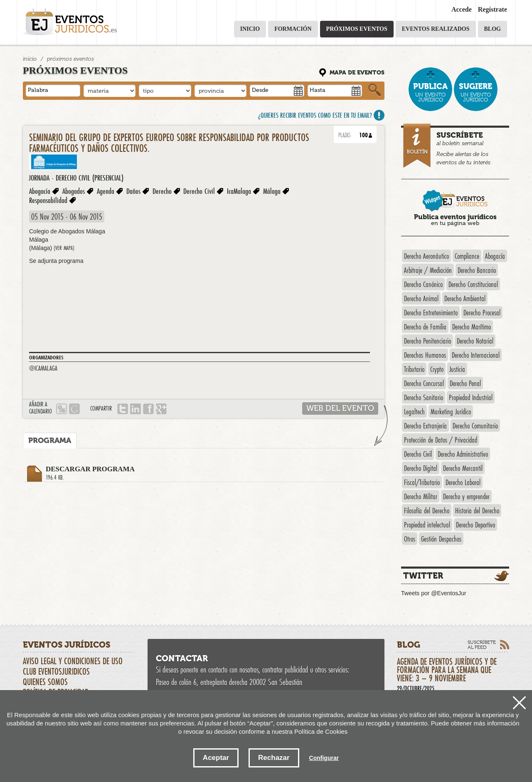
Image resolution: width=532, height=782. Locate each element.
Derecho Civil (199, 191)
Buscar (374, 90)
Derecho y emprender (466, 496)
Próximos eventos (357, 29)
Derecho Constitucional (473, 284)
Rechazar (274, 758)
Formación (293, 29)
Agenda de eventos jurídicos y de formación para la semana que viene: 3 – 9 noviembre (453, 674)
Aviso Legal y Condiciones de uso (73, 661)
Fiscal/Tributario (422, 482)
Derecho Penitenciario (427, 341)
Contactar (182, 658)
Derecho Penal (465, 383)
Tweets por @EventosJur (434, 593)
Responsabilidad (48, 200)
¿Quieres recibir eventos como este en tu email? (315, 115)
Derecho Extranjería (425, 426)
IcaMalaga (239, 191)
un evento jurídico (430, 92)
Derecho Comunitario (475, 426)
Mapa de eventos (357, 73)
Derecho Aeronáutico (426, 256)
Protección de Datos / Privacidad (441, 440)
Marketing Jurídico (451, 411)
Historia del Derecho (477, 510)
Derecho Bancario (477, 270)
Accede (462, 9)
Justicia (457, 369)
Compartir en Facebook (148, 409)
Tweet (123, 409)
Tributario (414, 369)
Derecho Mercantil (463, 468)
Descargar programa (215, 473)
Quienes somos (45, 682)
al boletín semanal (456, 147)
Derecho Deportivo (475, 525)
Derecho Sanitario (424, 397)
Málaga (272, 191)
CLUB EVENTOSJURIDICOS (56, 671)
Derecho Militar (421, 496)
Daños (133, 191)
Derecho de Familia (425, 327)
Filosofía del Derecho (427, 510)
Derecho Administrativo (463, 454)
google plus (161, 409)
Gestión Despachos (441, 539)
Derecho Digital (421, 468)
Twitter (423, 576)
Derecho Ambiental (465, 298)
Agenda (106, 191)
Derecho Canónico (423, 284)
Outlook (62, 409)
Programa (50, 440)
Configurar (324, 758)
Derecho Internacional (476, 355)
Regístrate (493, 9)
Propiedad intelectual (427, 525)
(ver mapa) (64, 248)
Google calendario (74, 409)
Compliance (467, 256)
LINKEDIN (135, 409)
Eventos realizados (436, 29)
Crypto (437, 369)
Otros (410, 539)
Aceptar (216, 758)
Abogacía (40, 191)
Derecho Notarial (475, 341)
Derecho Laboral (463, 482)
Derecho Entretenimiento (431, 312)
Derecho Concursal (424, 383)
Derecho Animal (421, 298)
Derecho (162, 191)
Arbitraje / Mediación (428, 270)
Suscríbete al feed (482, 645)
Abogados (74, 191)
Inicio (250, 29)
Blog (493, 29)
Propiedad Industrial (471, 397)
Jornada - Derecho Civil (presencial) (76, 178)
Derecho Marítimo (472, 327)
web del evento (340, 408)
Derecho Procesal (482, 312)
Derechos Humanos (425, 355)
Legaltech (414, 411)
